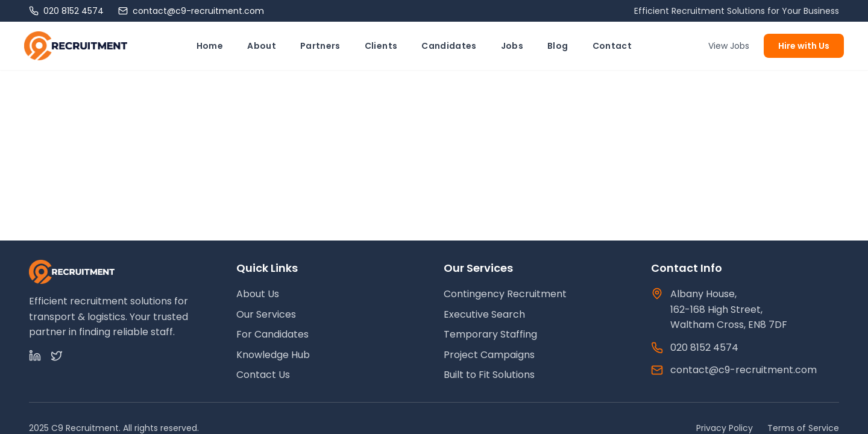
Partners (320, 46)
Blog (558, 46)
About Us (258, 294)
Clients (381, 46)
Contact (612, 46)
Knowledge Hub (273, 355)
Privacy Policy (725, 428)
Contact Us (263, 375)
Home (210, 46)
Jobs (512, 46)
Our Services (266, 314)
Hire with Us (804, 46)
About (262, 46)
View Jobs (729, 46)
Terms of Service (803, 428)
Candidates (449, 46)
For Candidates (272, 334)
